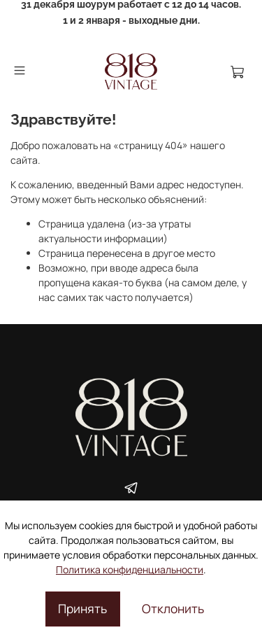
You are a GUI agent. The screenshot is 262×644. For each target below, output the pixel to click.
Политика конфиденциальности (130, 569)
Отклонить (173, 608)
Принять (82, 608)
